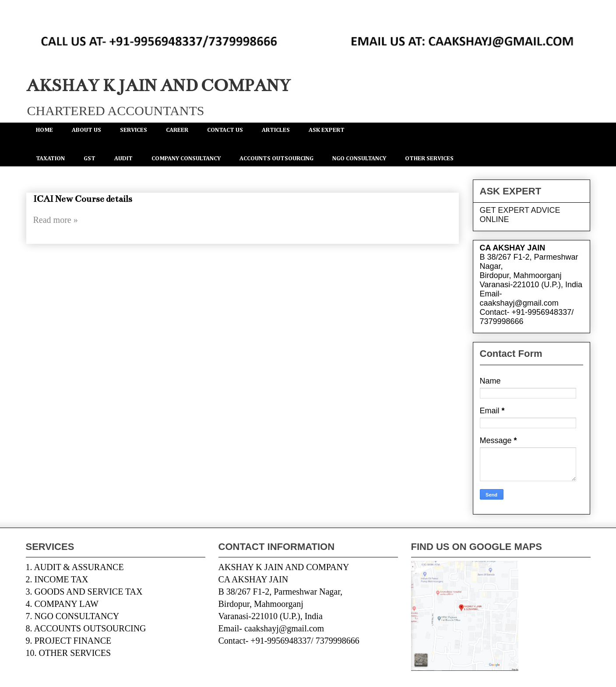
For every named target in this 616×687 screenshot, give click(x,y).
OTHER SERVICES (429, 159)
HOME (44, 130)
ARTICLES (276, 130)
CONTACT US (225, 130)
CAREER (177, 130)
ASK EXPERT (327, 130)
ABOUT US (86, 130)
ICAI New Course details (83, 199)
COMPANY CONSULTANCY (186, 159)
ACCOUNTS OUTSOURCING (276, 159)
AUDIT (123, 159)
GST (90, 159)
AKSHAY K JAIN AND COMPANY (158, 86)
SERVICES (134, 130)
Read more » (56, 220)
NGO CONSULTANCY (359, 159)
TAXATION (50, 159)
